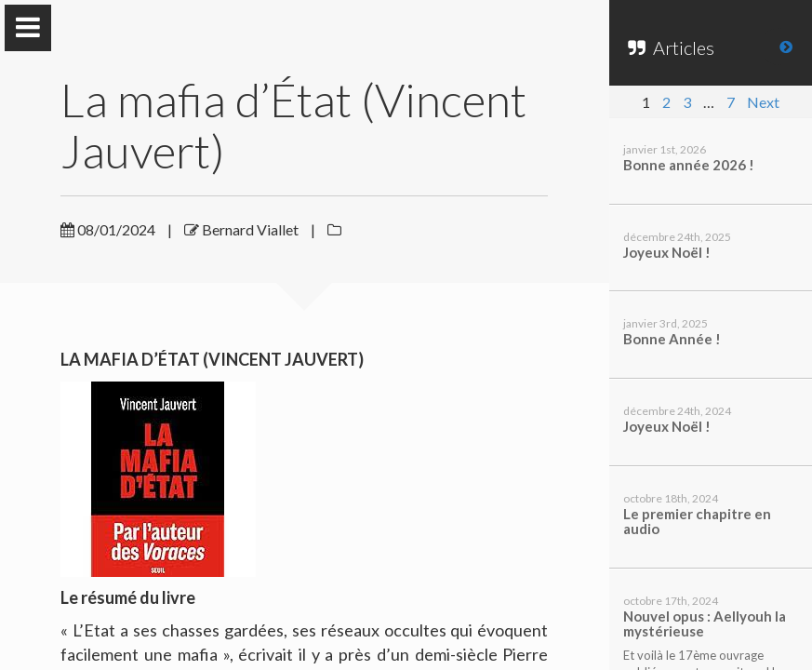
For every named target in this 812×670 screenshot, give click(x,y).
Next (763, 102)
